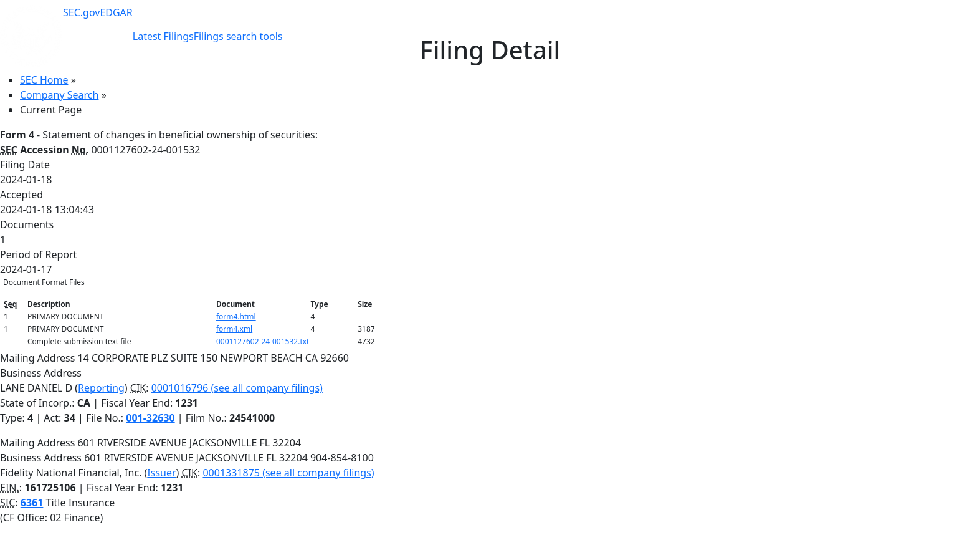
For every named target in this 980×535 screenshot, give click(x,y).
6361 (32, 503)
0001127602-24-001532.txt (263, 341)
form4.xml (234, 329)
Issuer (161, 473)
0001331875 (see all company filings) (288, 473)
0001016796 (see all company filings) (237, 388)
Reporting (101, 388)
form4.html (236, 316)
